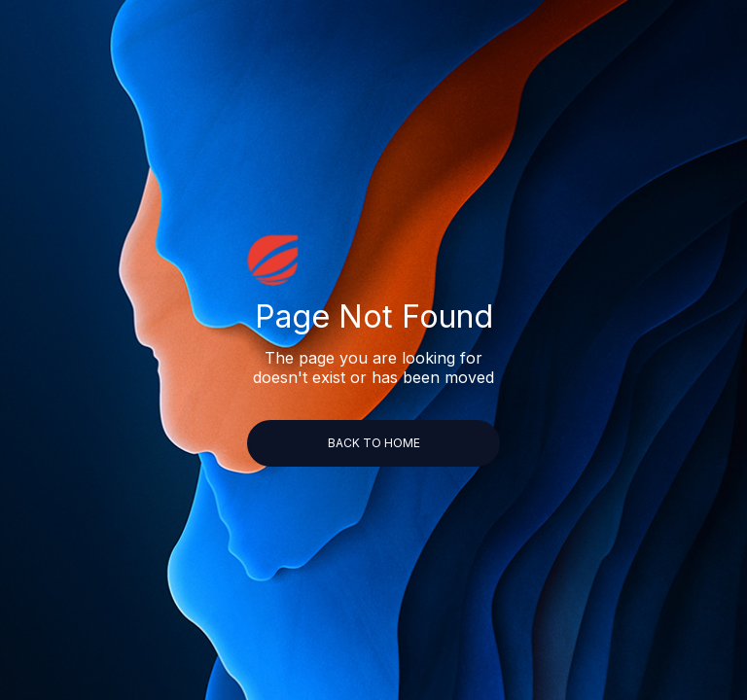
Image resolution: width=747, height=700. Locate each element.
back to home (374, 443)
